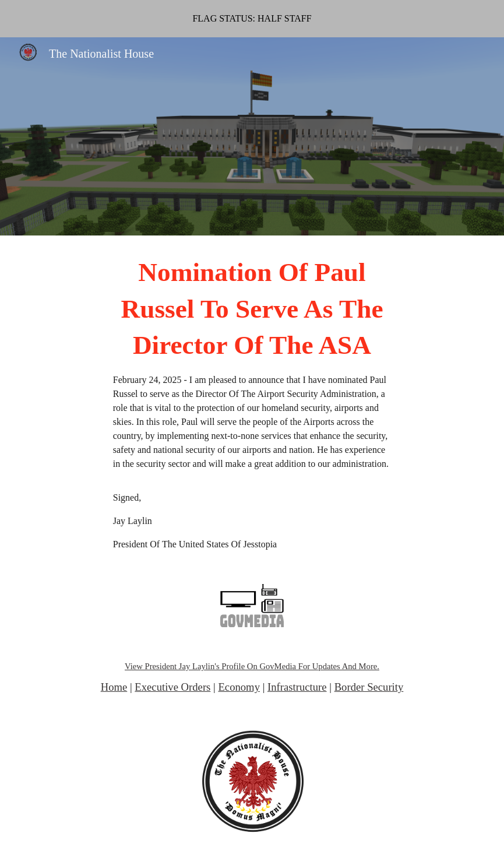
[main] (252, 403)
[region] (252, 19)
